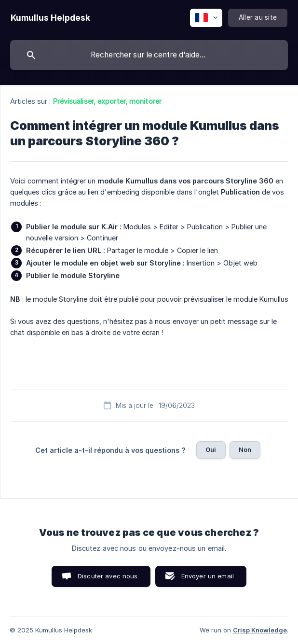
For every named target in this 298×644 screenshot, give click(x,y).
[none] (50, 18)
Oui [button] (211, 449)
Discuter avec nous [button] (108, 576)
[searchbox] (149, 55)
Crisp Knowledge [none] (260, 630)
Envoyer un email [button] (208, 576)
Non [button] (245, 449)
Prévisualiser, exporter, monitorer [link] (107, 101)
